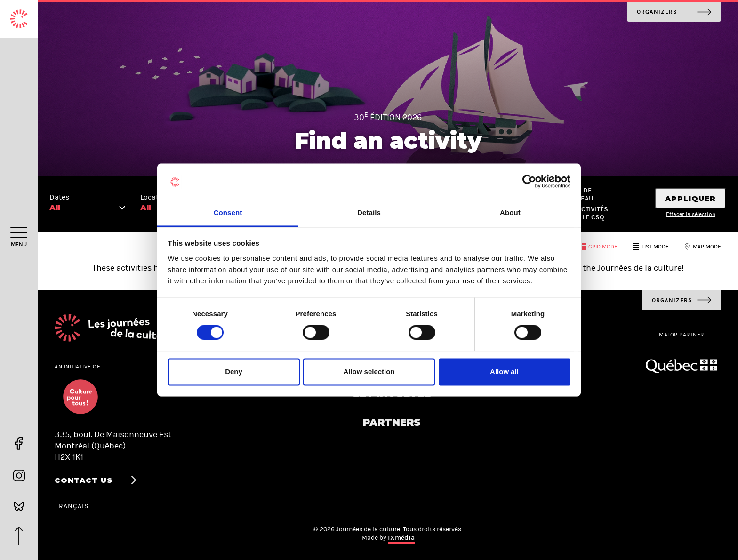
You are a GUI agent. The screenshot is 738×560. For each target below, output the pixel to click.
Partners (392, 422)
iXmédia (401, 538)
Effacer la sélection (691, 214)
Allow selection (369, 372)
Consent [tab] (228, 212)
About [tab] (510, 212)
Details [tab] (369, 212)
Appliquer (690, 198)
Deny (234, 372)
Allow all (504, 372)
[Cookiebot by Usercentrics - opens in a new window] (529, 182)
